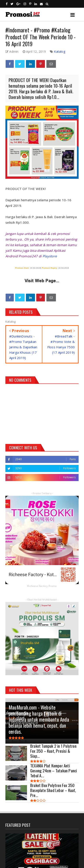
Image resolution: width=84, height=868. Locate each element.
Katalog (59, 51)
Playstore (50, 256)
